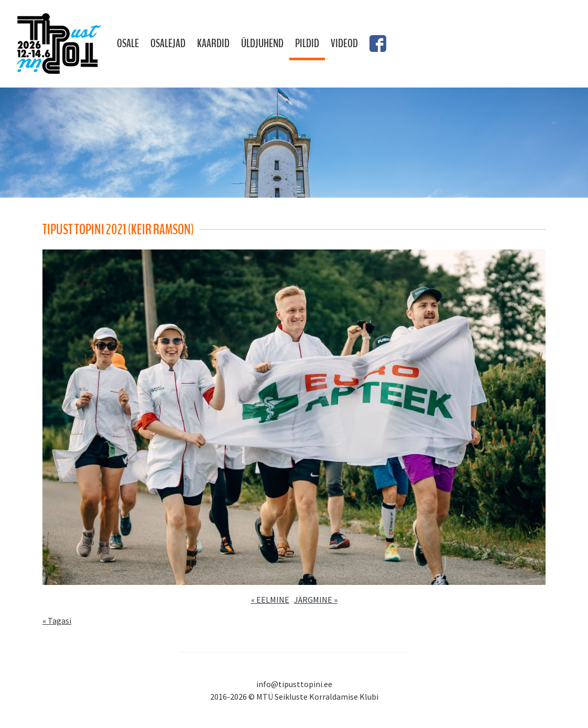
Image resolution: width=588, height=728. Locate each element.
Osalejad (168, 44)
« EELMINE (270, 600)
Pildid (307, 44)
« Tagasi (57, 621)
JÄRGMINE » (316, 600)
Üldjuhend (262, 44)
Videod (344, 44)
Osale (128, 44)
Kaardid (213, 44)
